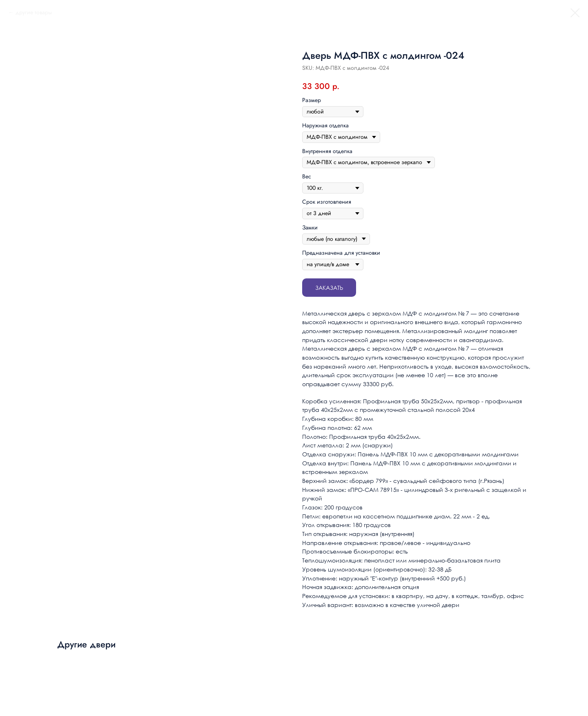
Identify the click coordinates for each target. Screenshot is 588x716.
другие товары (34, 12)
